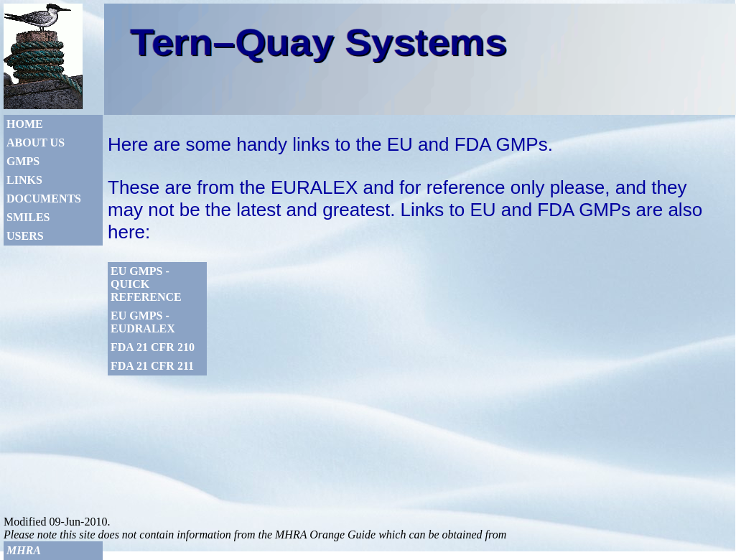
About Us (36, 143)
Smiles (28, 217)
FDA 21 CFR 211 (152, 366)
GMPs (23, 161)
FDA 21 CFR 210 (153, 347)
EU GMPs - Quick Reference (146, 284)
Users (25, 236)
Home (25, 124)
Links (24, 180)
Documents (44, 199)
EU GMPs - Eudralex (143, 322)
